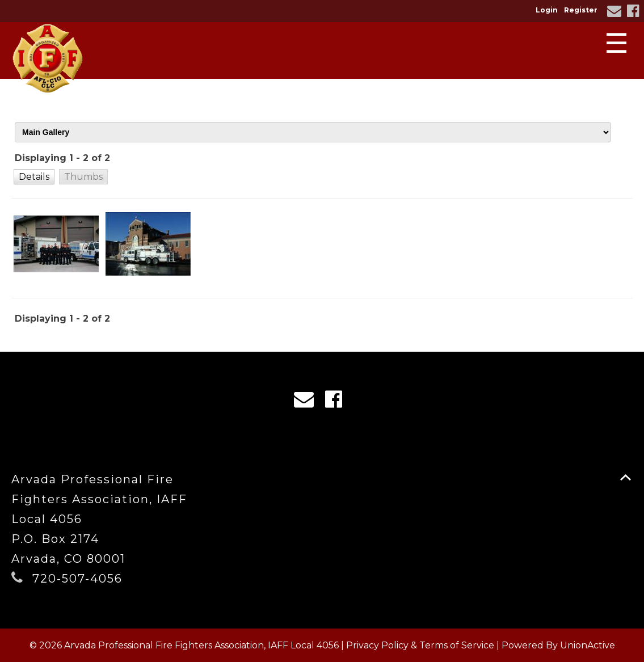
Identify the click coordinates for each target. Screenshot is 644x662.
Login (547, 10)
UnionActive (588, 645)
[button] (34, 176)
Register (581, 10)
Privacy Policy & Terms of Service (420, 645)
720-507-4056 (77, 579)
